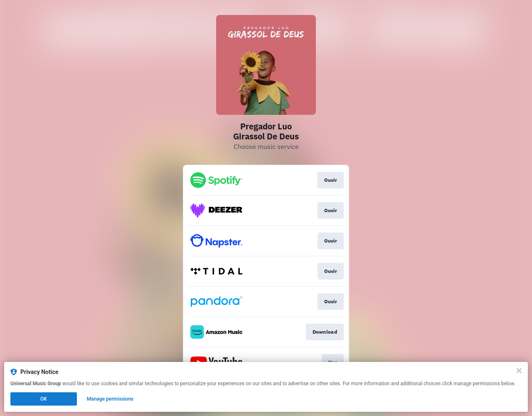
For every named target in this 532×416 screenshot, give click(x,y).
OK (44, 399)
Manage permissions (110, 399)
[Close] (519, 371)
